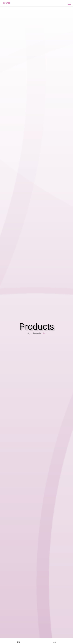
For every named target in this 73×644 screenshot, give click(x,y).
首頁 (31, 333)
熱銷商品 (38, 333)
